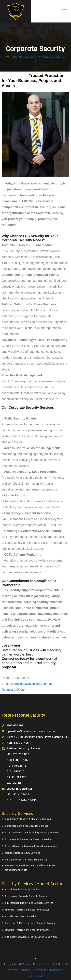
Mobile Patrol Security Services (23, 853)
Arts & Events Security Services (23, 889)
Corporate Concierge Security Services (27, 826)
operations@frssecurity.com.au (32, 684)
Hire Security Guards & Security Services (28, 819)
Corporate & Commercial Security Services (29, 839)
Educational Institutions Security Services (29, 903)
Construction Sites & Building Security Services (32, 833)
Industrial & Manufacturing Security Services (31, 923)
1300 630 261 (15, 725)
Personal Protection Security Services (26, 860)
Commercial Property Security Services (27, 896)
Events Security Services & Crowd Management (32, 846)
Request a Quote (13, 690)
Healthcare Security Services (21, 917)
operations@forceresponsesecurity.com (31, 731)
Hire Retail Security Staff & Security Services (31, 937)
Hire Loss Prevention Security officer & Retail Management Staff (31, 868)
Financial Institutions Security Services (27, 910)
